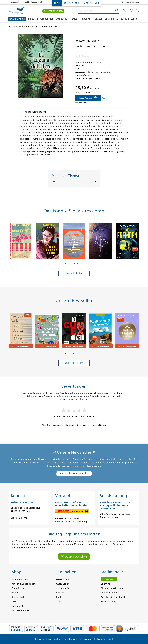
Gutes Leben (63, 584)
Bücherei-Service (130, 19)
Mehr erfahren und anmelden (74, 474)
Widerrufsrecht (63, 522)
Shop (57, 4)
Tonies (74, 19)
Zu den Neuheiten (74, 273)
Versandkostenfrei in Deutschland (26, 2)
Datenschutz (55, 639)
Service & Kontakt (131, 2)
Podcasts (61, 593)
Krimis (54, 182)
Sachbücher (62, 19)
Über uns (105, 584)
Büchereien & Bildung (112, 588)
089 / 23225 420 (110, 517)
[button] (66, 264)
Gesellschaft (63, 579)
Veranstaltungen (110, 593)
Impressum (41, 639)
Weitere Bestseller (74, 363)
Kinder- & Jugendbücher (41, 19)
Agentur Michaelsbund (113, 597)
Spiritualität (63, 588)
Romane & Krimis (17, 19)
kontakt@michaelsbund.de (28, 508)
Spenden (109, 579)
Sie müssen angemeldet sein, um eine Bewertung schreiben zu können (74, 425)
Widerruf (102, 639)
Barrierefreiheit (87, 639)
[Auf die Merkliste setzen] (104, 98)
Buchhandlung (109, 602)
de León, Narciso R (87, 41)
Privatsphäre (70, 639)
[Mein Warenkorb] (137, 10)
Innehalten (72, 4)
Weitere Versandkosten (67, 518)
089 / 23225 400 (22, 511)
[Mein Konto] (124, 10)
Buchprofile (111, 19)
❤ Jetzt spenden (53, 11)
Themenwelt (86, 19)
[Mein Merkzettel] (131, 11)
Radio (59, 597)
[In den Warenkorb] (88, 98)
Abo (58, 602)
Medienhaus (91, 4)
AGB (111, 639)
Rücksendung (80, 522)
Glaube (99, 19)
